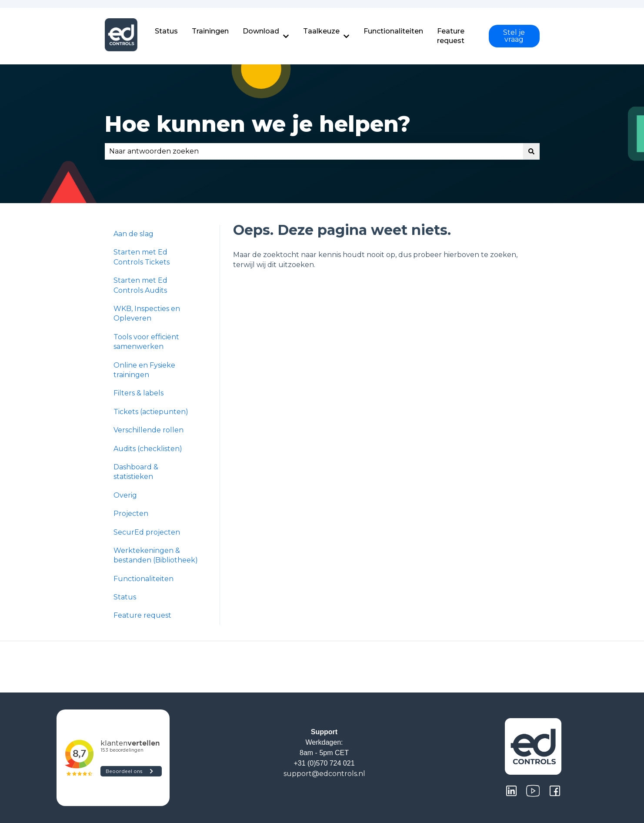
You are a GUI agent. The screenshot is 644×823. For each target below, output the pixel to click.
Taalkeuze (321, 31)
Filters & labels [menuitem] (138, 393)
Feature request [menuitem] (142, 615)
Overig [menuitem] (125, 495)
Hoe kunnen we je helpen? (258, 124)
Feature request (451, 36)
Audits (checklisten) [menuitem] (148, 449)
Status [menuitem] (125, 597)
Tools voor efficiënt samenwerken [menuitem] (146, 342)
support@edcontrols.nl (324, 774)
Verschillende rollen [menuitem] (148, 430)
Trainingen (210, 31)
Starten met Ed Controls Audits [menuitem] (140, 285)
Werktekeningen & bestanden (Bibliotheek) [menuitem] (156, 555)
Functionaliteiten (393, 31)
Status (166, 31)
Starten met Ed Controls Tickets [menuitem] (142, 257)
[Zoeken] (531, 151)
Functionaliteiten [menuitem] (143, 579)
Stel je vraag (514, 36)
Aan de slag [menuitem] (133, 234)
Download (261, 31)
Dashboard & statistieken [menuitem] (136, 472)
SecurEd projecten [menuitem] (147, 532)
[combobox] (314, 151)
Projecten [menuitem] (131, 514)
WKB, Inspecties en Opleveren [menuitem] (147, 313)
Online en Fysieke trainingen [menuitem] (144, 370)
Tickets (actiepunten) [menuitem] (151, 412)
